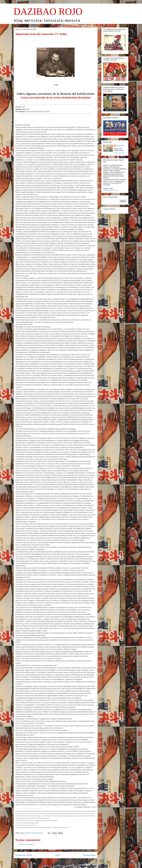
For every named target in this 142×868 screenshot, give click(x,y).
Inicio (58, 855)
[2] (74, 239)
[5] (22, 770)
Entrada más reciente (24, 855)
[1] (70, 127)
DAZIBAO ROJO (48, 11)
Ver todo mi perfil (119, 153)
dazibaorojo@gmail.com (110, 190)
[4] (26, 533)
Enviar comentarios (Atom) (60, 861)
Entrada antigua (89, 855)
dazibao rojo (120, 146)
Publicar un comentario (26, 844)
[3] (53, 253)
